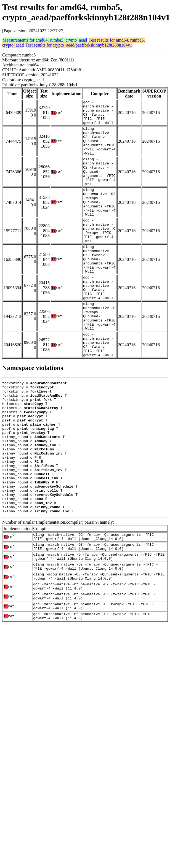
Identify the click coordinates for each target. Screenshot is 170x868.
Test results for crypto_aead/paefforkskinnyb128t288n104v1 (79, 45)
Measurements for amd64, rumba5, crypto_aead (45, 40)
